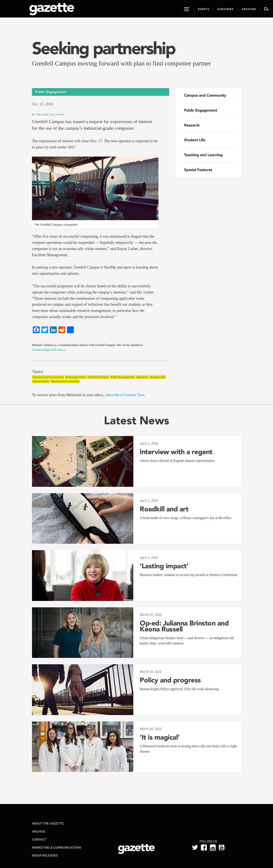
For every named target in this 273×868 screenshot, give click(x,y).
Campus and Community (48, 377)
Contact (39, 839)
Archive (39, 832)
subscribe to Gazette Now (125, 395)
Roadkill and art (164, 509)
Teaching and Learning (65, 381)
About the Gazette (48, 823)
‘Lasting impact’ (164, 566)
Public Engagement (123, 377)
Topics (37, 372)
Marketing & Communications (57, 848)
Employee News (76, 377)
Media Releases (45, 855)
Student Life (158, 377)
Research (142, 377)
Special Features (198, 170)
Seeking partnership (103, 48)
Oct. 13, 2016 (42, 104)
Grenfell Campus (98, 377)
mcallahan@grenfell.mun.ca (49, 350)
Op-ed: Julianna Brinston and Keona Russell (184, 626)
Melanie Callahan (50, 114)
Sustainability (41, 381)
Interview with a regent (176, 452)
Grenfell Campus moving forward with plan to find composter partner (121, 63)
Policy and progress (170, 680)
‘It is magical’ (160, 737)
